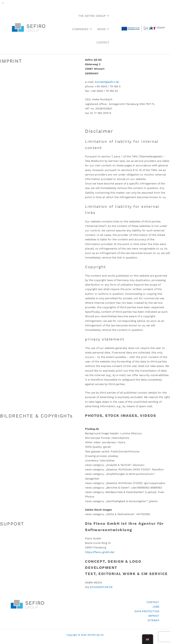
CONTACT (103, 42)
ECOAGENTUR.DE (101, 587)
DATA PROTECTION (147, 611)
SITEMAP (153, 620)
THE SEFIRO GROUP (94, 16)
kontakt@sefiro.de (107, 82)
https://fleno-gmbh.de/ (100, 552)
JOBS (156, 607)
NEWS (103, 29)
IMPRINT (154, 616)
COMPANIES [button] (82, 29)
